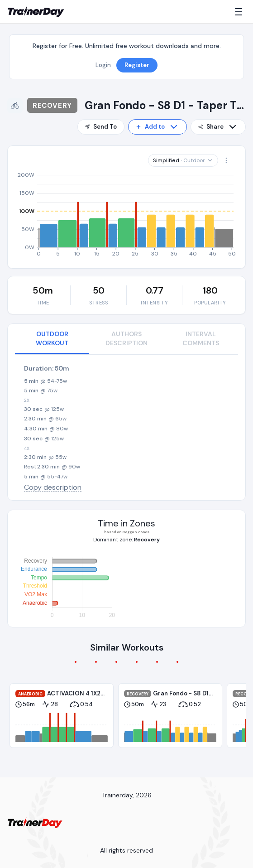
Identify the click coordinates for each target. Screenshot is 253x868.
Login (103, 65)
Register (137, 65)
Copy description (53, 487)
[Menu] (240, 12)
